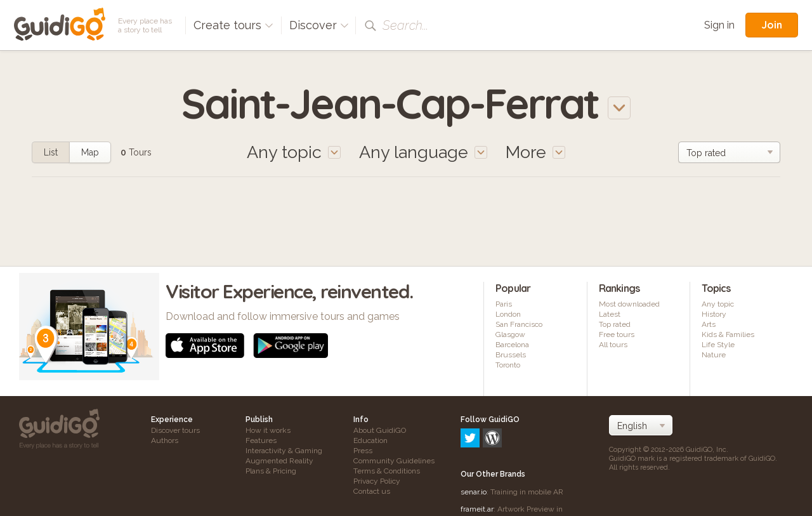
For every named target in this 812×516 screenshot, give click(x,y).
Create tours (233, 25)
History (714, 314)
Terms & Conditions (387, 471)
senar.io (474, 437)
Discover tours (175, 430)
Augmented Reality (279, 461)
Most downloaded (629, 304)
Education (370, 440)
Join (772, 25)
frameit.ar (477, 454)
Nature (714, 355)
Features (261, 440)
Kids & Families (728, 334)
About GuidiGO (380, 430)
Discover (319, 25)
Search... (405, 25)
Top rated (615, 324)
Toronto (508, 365)
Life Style (718, 345)
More (535, 152)
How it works (268, 430)
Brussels (511, 355)
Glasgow (510, 334)
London (508, 314)
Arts (709, 324)
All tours (613, 345)
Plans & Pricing (271, 471)
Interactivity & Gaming (284, 451)
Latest (610, 314)
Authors (165, 440)
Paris (504, 304)
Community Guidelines (394, 461)
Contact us (372, 491)
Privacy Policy (377, 481)
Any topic (718, 304)
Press (363, 451)
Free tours (617, 334)
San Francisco (519, 324)
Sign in (719, 25)
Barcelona (512, 345)
